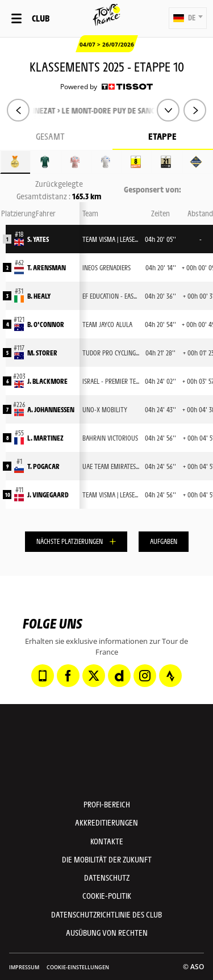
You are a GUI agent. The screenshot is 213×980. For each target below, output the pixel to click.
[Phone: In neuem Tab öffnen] (43, 676)
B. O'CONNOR (46, 324)
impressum (24, 967)
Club (41, 18)
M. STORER (42, 353)
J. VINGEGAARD (48, 495)
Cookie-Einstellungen (78, 967)
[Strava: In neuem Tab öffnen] (170, 676)
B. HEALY (39, 296)
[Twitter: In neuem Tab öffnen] (94, 676)
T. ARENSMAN (47, 267)
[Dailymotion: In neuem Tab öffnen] (119, 676)
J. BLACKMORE (47, 381)
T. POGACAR (43, 466)
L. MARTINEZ (45, 438)
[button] (188, 18)
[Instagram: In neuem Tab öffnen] (145, 676)
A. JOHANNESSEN (51, 409)
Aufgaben (164, 541)
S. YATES (38, 239)
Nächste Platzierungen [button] (70, 541)
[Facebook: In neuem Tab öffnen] (68, 676)
